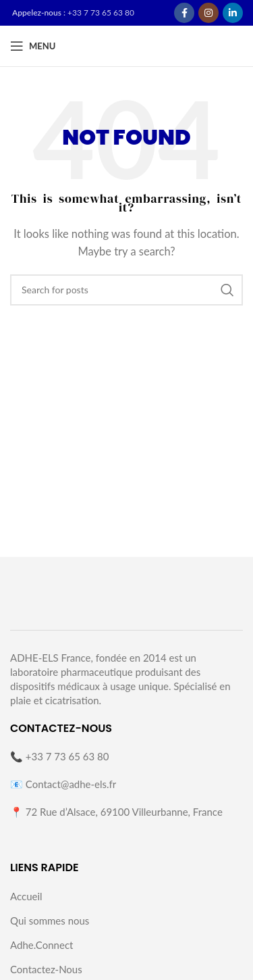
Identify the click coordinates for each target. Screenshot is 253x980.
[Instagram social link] (208, 13)
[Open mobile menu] (33, 46)
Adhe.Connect (41, 945)
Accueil (26, 896)
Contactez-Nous (46, 969)
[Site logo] (182, 45)
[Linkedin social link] (233, 13)
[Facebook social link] (184, 13)
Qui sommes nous (50, 921)
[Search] (126, 290)
